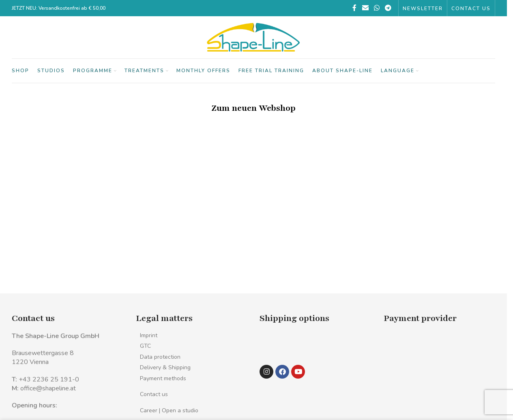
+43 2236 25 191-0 (49, 379)
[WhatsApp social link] (377, 8)
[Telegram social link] (388, 8)
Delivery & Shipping (165, 367)
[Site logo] (253, 37)
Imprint (149, 335)
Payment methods (163, 378)
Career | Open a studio (169, 410)
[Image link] (277, 344)
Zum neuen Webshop (253, 108)
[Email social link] (365, 8)
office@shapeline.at (48, 388)
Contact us (154, 394)
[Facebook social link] (354, 8)
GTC (145, 346)
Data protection (160, 357)
